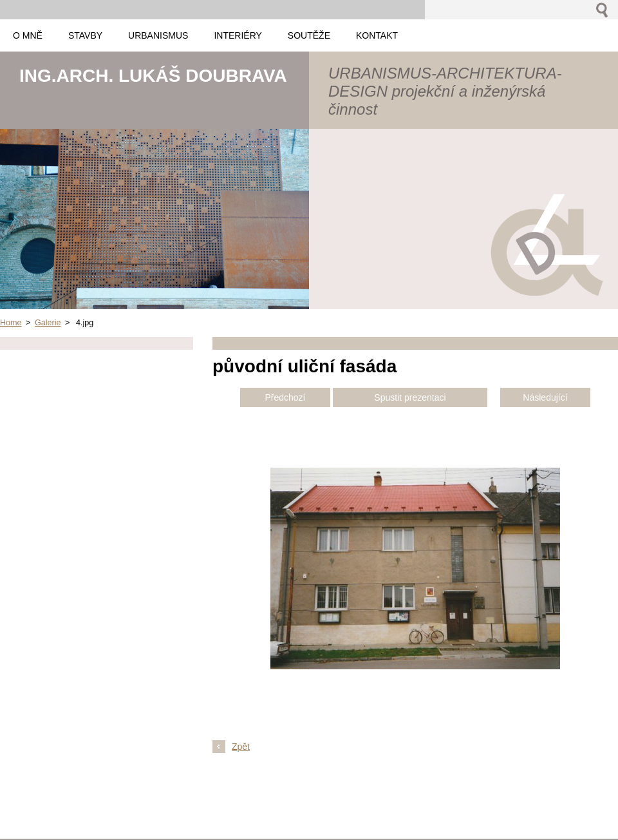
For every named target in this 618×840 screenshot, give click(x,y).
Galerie (48, 323)
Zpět (241, 747)
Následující (545, 397)
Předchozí (285, 397)
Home (11, 323)
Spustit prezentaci (410, 397)
